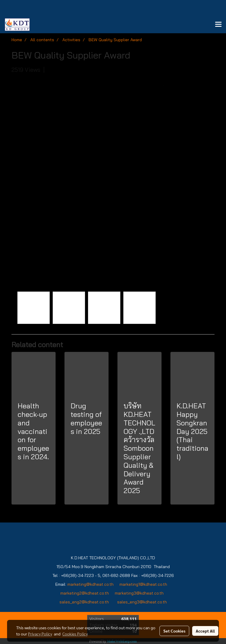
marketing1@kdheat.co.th (143, 584)
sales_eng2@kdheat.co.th (84, 602)
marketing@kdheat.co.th (90, 584)
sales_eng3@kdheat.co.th (142, 602)
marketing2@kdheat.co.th (85, 593)
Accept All (205, 631)
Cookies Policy (75, 634)
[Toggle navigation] (218, 25)
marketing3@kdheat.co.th (140, 593)
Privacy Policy (40, 634)
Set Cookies (174, 631)
